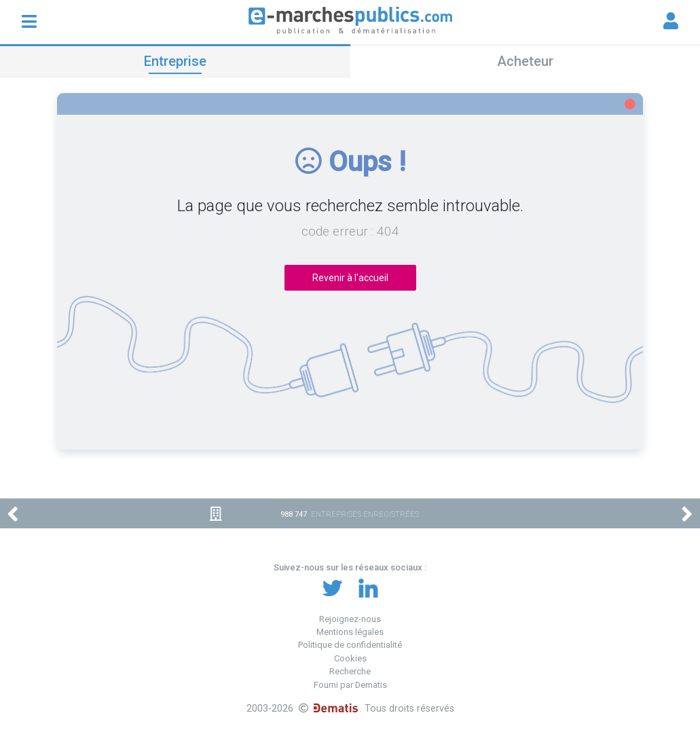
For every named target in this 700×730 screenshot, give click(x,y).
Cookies (350, 658)
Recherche (350, 671)
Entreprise (175, 61)
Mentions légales (350, 632)
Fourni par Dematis (350, 685)
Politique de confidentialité (350, 645)
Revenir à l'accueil (350, 278)
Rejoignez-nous (350, 619)
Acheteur (525, 61)
